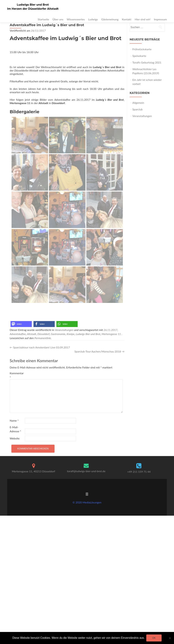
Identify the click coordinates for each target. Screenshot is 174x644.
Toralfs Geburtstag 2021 (147, 62)
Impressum (160, 19)
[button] (21, 324)
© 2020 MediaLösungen (87, 502)
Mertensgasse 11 (111, 334)
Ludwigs (93, 19)
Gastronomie (58, 334)
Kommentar (17, 375)
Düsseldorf (43, 334)
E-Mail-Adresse (15, 429)
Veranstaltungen (64, 330)
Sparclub (137, 109)
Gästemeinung (110, 19)
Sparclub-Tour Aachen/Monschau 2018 (99, 351)
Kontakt (127, 19)
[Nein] (170, 638)
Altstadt (32, 334)
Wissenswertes (76, 19)
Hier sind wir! (143, 19)
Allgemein (138, 103)
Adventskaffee (18, 334)
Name (14, 420)
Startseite (43, 19)
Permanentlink (43, 338)
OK (154, 638)
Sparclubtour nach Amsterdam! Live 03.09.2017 (40, 347)
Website (15, 438)
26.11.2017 (111, 330)
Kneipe (71, 334)
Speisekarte (139, 56)
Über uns (58, 19)
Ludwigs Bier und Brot (33, 5)
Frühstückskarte (142, 49)
